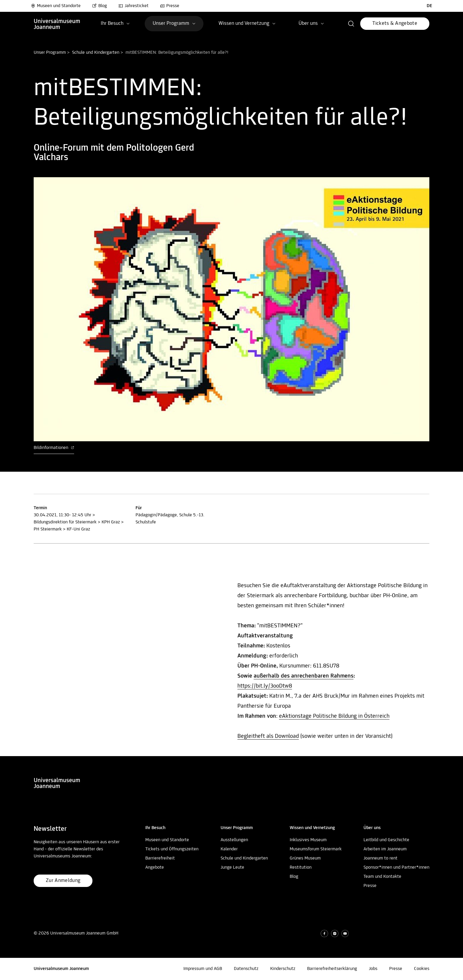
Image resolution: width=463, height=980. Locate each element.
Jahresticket (133, 6)
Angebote (155, 867)
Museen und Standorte (56, 6)
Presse (170, 6)
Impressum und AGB (203, 969)
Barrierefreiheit (160, 858)
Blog (100, 6)
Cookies (422, 969)
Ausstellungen (234, 840)
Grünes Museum (305, 858)
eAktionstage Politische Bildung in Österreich (334, 716)
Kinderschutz (283, 969)
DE (429, 6)
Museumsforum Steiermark (316, 849)
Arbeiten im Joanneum (385, 849)
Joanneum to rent (380, 858)
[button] (351, 24)
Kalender (229, 849)
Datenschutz (246, 969)
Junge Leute (232, 867)
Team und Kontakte (382, 877)
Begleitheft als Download (268, 736)
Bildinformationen (54, 448)
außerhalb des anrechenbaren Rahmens (304, 676)
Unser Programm (50, 53)
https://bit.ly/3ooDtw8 (265, 686)
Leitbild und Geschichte (386, 840)
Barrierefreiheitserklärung (332, 969)
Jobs (373, 969)
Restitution (301, 867)
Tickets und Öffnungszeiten (172, 849)
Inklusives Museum (308, 840)
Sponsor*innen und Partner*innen (396, 867)
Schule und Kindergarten (96, 53)
